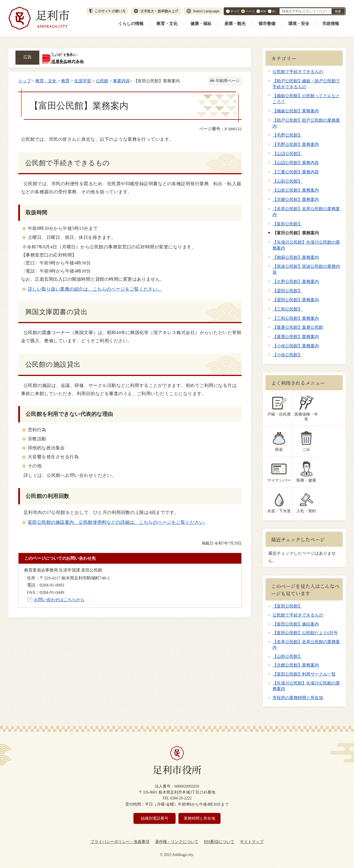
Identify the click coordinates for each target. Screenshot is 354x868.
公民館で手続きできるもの (298, 72)
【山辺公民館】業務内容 (296, 163)
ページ (250, 11)
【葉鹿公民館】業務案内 (296, 336)
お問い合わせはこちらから (59, 600)
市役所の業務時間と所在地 (298, 693)
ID (274, 11)
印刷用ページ (228, 81)
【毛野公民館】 (287, 135)
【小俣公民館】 (287, 355)
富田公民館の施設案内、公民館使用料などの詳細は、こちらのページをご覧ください (116, 522)
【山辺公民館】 (287, 154)
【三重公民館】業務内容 (296, 172)
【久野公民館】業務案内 (296, 281)
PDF (264, 11)
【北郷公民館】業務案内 (296, 199)
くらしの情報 (131, 24)
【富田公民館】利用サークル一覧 (304, 670)
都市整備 (267, 24)
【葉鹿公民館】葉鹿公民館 (298, 327)
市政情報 (331, 24)
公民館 (102, 81)
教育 (65, 81)
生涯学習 (83, 81)
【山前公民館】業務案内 (296, 190)
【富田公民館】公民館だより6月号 (305, 628)
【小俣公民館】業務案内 (296, 346)
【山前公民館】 (287, 181)
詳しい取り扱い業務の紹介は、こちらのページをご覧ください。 (95, 289)
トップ (25, 81)
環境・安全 (299, 24)
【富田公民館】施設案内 (296, 619)
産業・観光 (235, 24)
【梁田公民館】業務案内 (296, 300)
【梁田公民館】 (287, 291)
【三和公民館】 (287, 309)
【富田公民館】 (287, 224)
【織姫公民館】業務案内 (296, 111)
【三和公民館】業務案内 (296, 318)
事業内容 (121, 81)
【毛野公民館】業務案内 (296, 144)
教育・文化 (167, 24)
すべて (235, 11)
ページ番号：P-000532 (220, 129)
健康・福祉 (201, 24)
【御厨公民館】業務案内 (296, 257)
